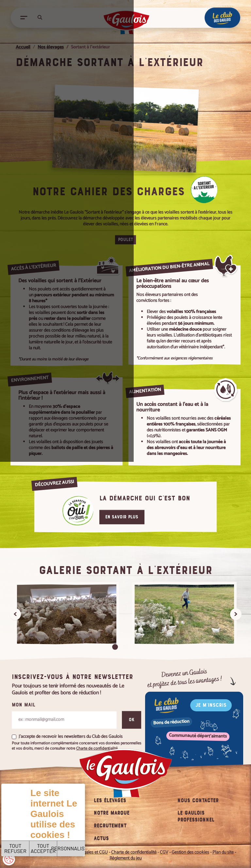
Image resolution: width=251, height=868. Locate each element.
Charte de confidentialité (84, 819)
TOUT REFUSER (29, 838)
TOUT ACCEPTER (81, 838)
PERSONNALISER (133, 838)
